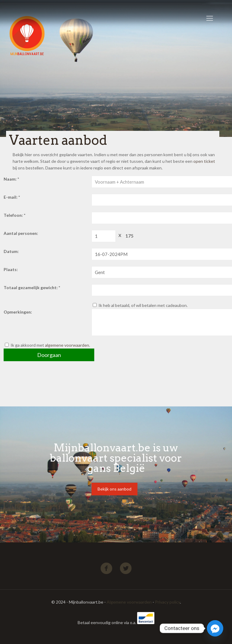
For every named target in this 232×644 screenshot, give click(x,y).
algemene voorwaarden (67, 345)
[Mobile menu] (210, 18)
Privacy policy (168, 602)
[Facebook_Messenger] (215, 628)
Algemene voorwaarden (129, 602)
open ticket (204, 161)
